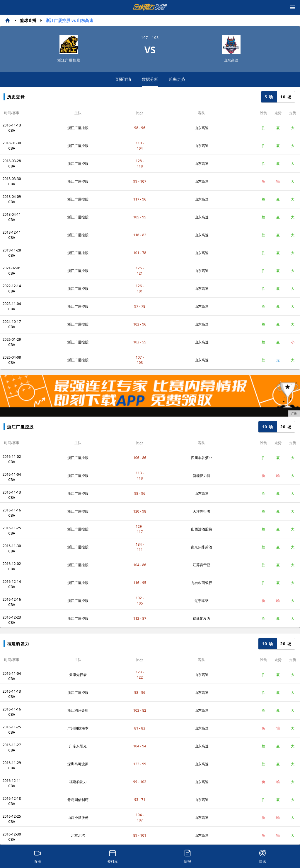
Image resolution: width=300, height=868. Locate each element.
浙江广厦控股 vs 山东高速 (69, 20)
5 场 (269, 97)
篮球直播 (28, 20)
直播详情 (123, 79)
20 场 (286, 427)
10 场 (286, 97)
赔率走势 (177, 79)
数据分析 (150, 82)
